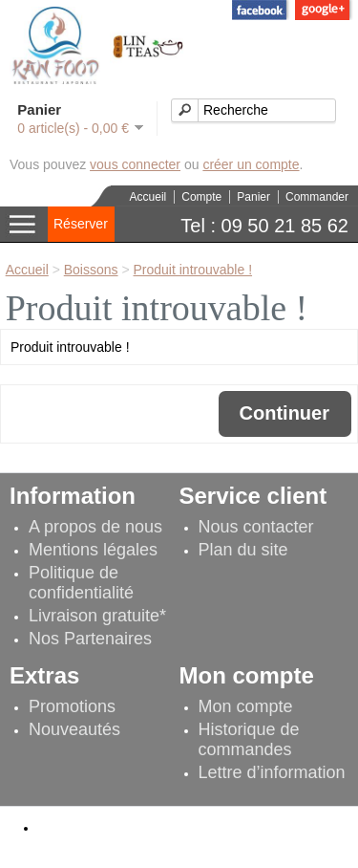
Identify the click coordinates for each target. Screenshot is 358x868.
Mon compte (246, 706)
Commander (317, 197)
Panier (253, 197)
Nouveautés (74, 729)
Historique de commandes (249, 739)
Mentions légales (93, 550)
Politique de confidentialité (81, 583)
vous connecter (135, 164)
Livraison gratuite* (97, 616)
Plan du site (243, 550)
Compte (201, 197)
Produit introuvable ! (193, 270)
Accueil (148, 197)
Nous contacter (256, 527)
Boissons (91, 270)
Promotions (72, 706)
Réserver (81, 224)
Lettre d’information (272, 772)
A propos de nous (95, 527)
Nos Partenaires (90, 639)
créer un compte (251, 164)
